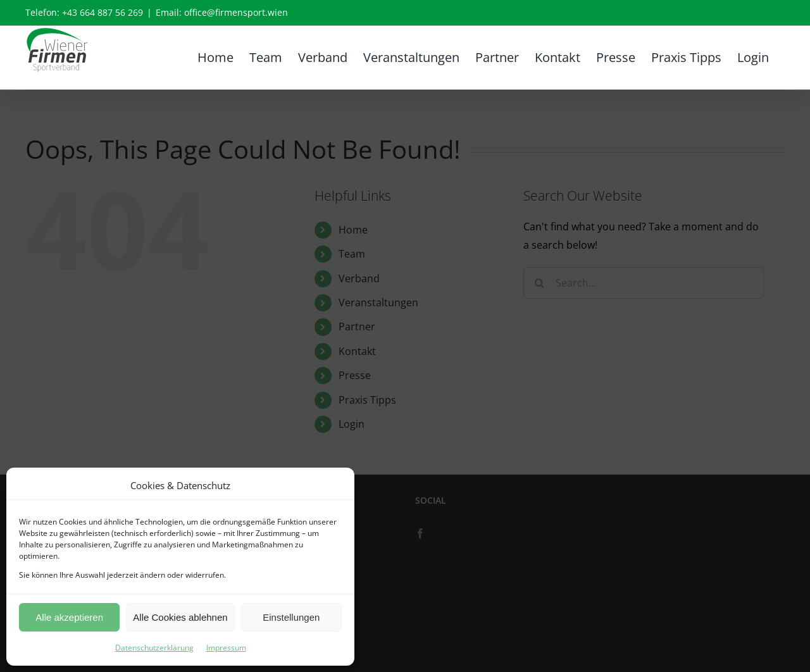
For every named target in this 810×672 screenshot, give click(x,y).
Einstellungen (291, 617)
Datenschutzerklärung (154, 648)
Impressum (226, 648)
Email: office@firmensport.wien (222, 12)
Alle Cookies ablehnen (180, 617)
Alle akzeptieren (69, 617)
